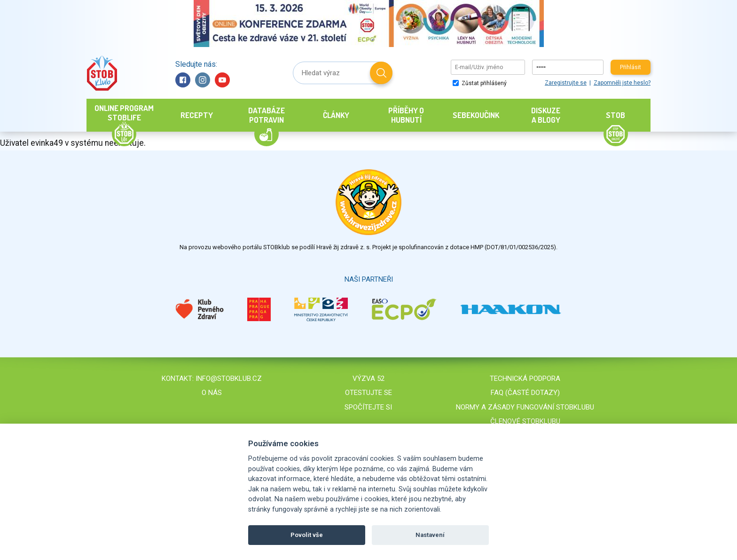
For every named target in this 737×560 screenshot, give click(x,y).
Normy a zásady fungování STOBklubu (525, 407)
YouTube (222, 80)
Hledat (381, 73)
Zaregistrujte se (566, 83)
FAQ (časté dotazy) (525, 393)
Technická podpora (525, 379)
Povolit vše (307, 535)
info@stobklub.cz (229, 379)
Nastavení (430, 535)
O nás (212, 393)
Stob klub (102, 73)
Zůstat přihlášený (480, 83)
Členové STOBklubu (525, 421)
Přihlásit (631, 67)
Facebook (183, 80)
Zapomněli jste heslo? (622, 83)
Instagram (203, 80)
